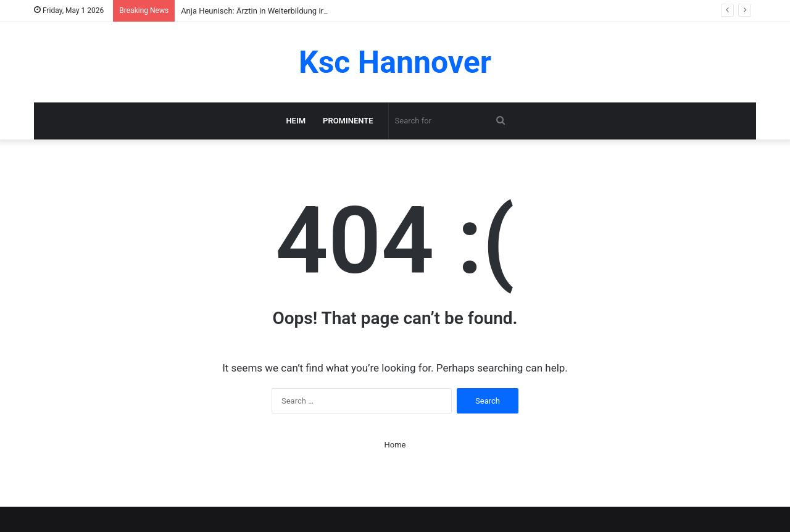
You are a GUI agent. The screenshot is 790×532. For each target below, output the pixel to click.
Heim (296, 121)
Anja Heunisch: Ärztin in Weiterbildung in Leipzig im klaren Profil (294, 11)
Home (395, 445)
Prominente (348, 121)
